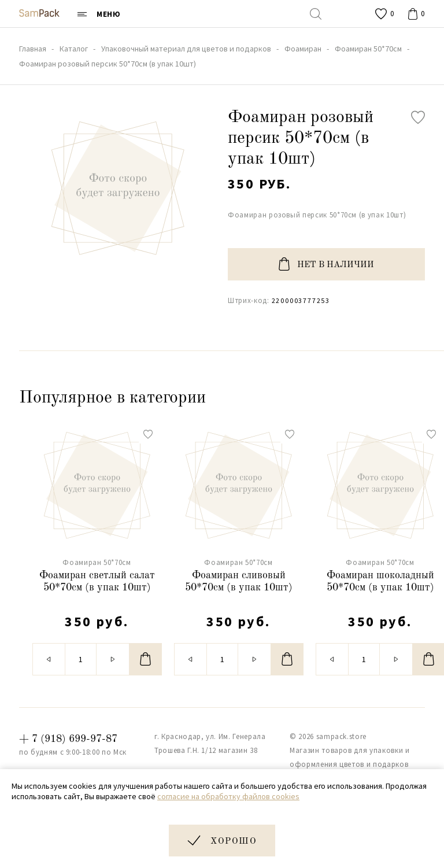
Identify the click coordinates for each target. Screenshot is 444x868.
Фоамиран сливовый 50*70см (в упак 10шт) (239, 582)
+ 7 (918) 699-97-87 (68, 739)
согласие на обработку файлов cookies (228, 796)
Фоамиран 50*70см (97, 562)
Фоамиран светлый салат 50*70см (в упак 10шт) (97, 582)
